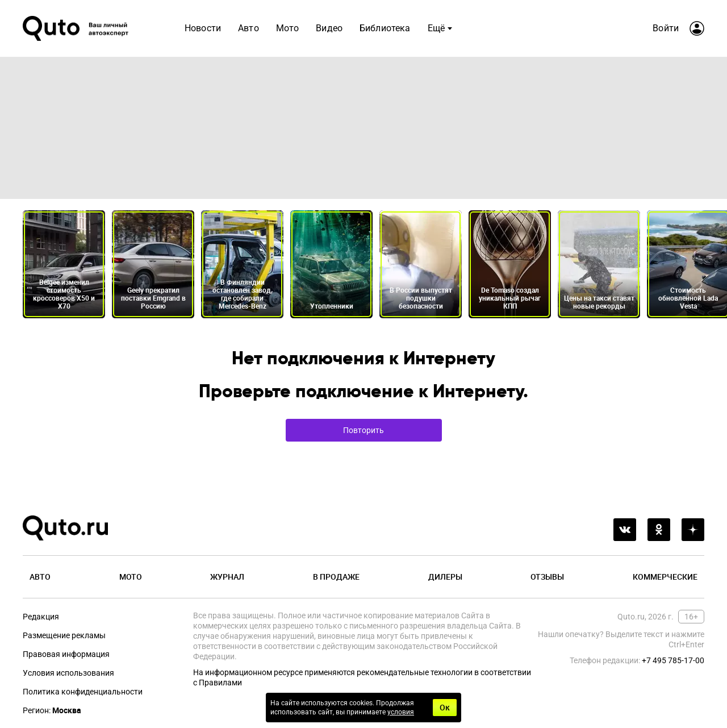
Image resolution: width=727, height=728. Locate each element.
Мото (131, 577)
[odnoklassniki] (659, 530)
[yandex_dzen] (693, 530)
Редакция (41, 617)
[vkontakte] (625, 530)
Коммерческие (665, 577)
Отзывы (547, 577)
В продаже (336, 577)
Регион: (52, 710)
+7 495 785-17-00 (673, 660)
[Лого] (77, 28)
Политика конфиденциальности (83, 692)
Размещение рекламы (64, 635)
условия (401, 712)
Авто (40, 577)
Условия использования (68, 673)
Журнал (227, 577)
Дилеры (445, 577)
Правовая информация (66, 654)
